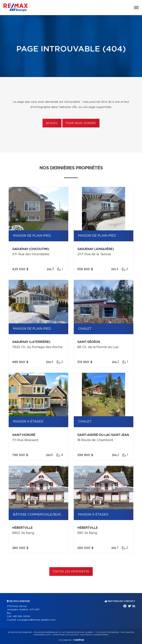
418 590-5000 (21, 616)
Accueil (52, 123)
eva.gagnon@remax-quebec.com (36, 620)
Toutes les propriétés (71, 572)
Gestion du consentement (94, 635)
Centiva (78, 640)
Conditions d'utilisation (65, 635)
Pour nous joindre (81, 123)
